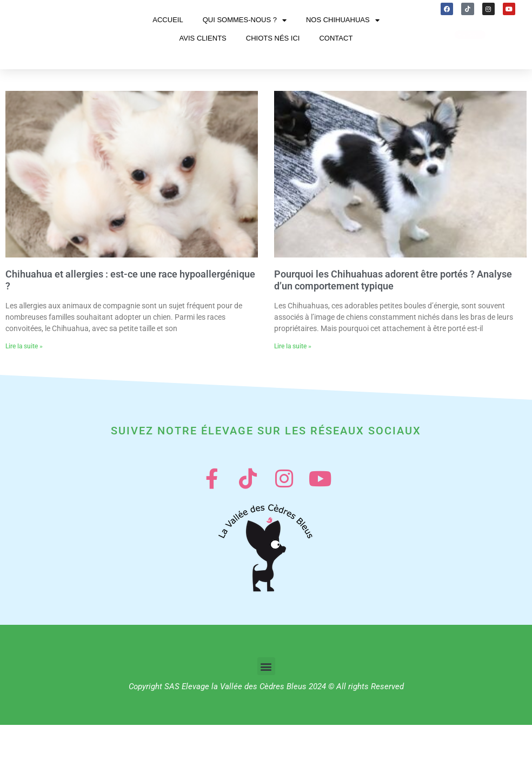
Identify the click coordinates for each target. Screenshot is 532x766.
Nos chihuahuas (343, 37)
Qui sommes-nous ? (245, 37)
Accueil (168, 37)
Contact (336, 55)
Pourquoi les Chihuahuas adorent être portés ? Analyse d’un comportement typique (393, 315)
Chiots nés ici (273, 55)
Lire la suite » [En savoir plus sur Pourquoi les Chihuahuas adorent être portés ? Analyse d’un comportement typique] (293, 381)
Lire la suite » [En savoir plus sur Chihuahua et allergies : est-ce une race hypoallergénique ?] (24, 381)
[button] (266, 707)
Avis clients (203, 55)
